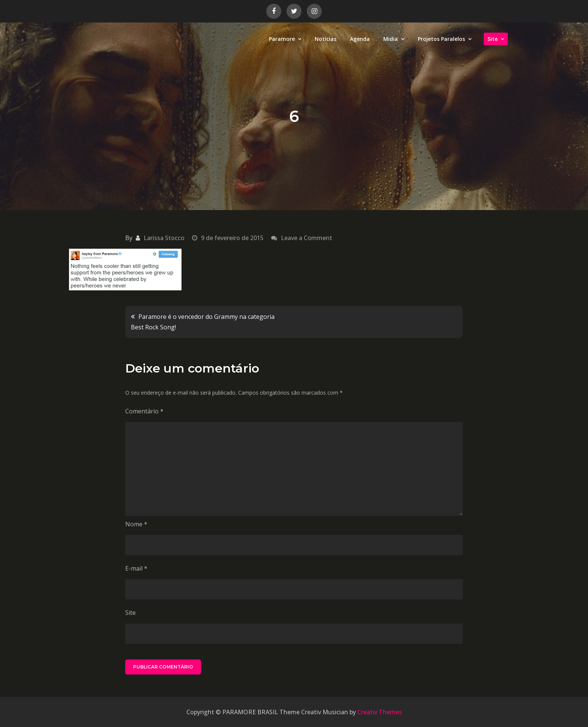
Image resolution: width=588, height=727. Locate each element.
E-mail (136, 568)
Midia (391, 39)
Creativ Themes (380, 712)
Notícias (325, 39)
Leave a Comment (307, 238)
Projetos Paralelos (441, 39)
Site (493, 39)
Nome (136, 524)
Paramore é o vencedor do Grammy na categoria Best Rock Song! (203, 322)
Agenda (360, 39)
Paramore (282, 39)
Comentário (144, 411)
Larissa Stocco (164, 238)
